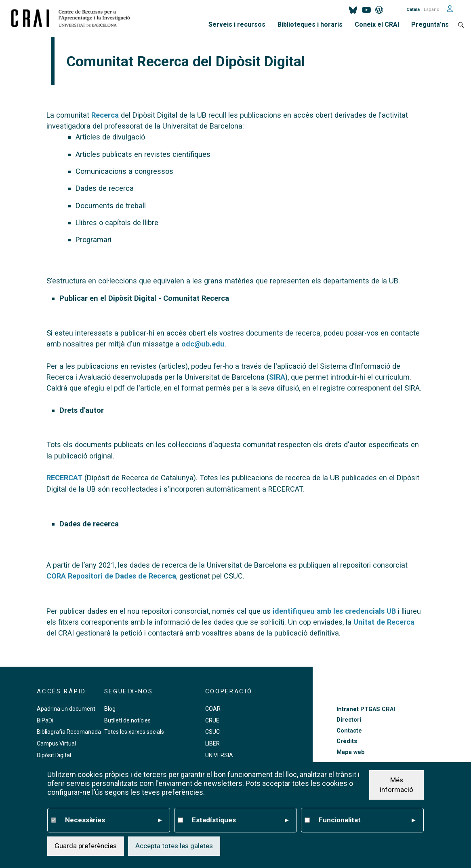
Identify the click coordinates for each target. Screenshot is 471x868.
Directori (349, 720)
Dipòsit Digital (54, 755)
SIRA (277, 377)
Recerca (105, 115)
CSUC (212, 732)
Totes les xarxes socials (134, 732)
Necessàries (114, 820)
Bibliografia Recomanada (69, 732)
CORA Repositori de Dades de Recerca (111, 576)
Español (432, 10)
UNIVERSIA (219, 755)
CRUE (212, 720)
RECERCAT (64, 478)
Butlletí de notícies (127, 720)
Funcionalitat (367, 820)
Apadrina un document (66, 709)
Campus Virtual (56, 743)
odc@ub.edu (203, 344)
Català (413, 10)
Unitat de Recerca (384, 622)
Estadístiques (240, 820)
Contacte (349, 731)
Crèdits (347, 741)
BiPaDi (45, 720)
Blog (110, 709)
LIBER (212, 743)
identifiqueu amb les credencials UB (334, 611)
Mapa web (351, 752)
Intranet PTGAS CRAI (366, 709)
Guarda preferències (86, 846)
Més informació (396, 785)
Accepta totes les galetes (174, 846)
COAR (213, 709)
